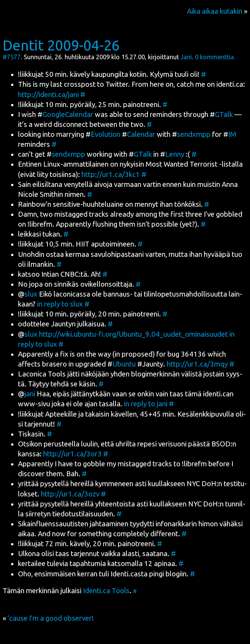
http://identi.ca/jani (48, 95)
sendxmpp (194, 134)
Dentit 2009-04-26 (61, 45)
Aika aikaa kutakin (215, 11)
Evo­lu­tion (106, 134)
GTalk (224, 114)
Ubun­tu (124, 364)
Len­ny (175, 154)
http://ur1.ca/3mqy (197, 364)
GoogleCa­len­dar (68, 114)
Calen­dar (141, 134)
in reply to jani (146, 404)
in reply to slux (60, 304)
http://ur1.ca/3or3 (72, 454)
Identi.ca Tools (106, 591)
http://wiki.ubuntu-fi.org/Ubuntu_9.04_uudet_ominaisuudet (133, 334)
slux (31, 294)
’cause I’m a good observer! (51, 618)
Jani (186, 57)
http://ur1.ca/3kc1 (111, 174)
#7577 (12, 57)
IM (232, 134)
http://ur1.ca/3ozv (70, 494)
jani (30, 394)
